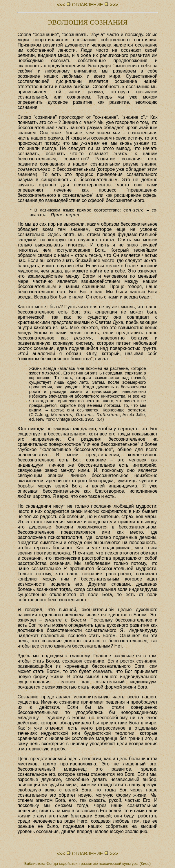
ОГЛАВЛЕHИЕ (87, 5)
